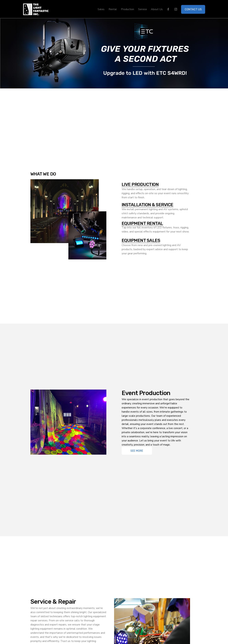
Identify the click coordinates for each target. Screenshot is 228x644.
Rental (113, 9)
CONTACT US (193, 9)
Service (143, 9)
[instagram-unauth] (176, 9)
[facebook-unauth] (168, 9)
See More (137, 451)
